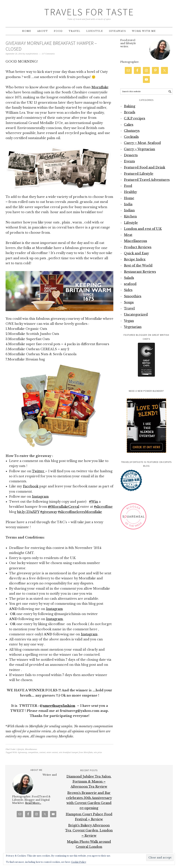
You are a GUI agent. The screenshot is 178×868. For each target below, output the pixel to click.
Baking (130, 106)
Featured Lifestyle (139, 174)
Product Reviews (138, 247)
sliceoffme (103, 507)
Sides (128, 290)
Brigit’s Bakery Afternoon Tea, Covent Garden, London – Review (89, 831)
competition (33, 752)
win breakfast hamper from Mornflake (76, 752)
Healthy (130, 192)
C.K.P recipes (135, 118)
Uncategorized (136, 315)
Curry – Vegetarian (139, 149)
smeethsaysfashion (59, 706)
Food (128, 186)
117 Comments (48, 54)
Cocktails (131, 137)
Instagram (40, 497)
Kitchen (130, 216)
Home (129, 198)
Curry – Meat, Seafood (142, 143)
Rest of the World (138, 266)
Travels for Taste (89, 12)
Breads (130, 112)
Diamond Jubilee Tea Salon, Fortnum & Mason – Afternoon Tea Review (89, 782)
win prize (98, 752)
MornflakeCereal (64, 507)
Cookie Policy (79, 862)
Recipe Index (135, 259)
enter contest (52, 752)
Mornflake (100, 87)
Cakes (129, 125)
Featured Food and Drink (145, 167)
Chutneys (132, 131)
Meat (128, 235)
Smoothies (133, 296)
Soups (129, 302)
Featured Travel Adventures (147, 180)
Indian (129, 210)
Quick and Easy (136, 253)
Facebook (31, 486)
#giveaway (22, 752)
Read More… (33, 803)
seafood (130, 284)
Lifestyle (20, 749)
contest (42, 752)
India (128, 204)
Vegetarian (133, 327)
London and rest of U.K (143, 229)
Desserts (131, 155)
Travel (129, 308)
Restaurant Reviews (140, 272)
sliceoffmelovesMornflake (80, 512)
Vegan (129, 321)
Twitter (39, 471)
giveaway (49, 512)
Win (94, 502)
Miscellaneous (31, 749)
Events (129, 161)
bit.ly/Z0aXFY (28, 512)
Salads (129, 278)
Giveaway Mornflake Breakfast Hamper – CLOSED (51, 46)
